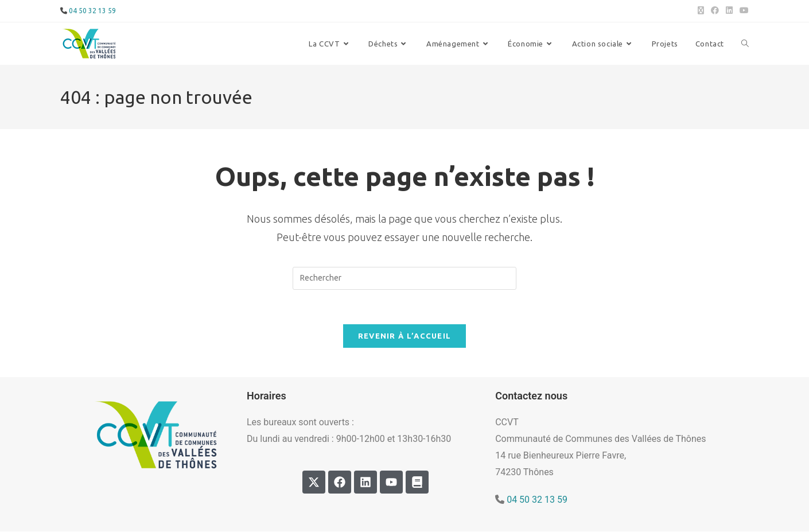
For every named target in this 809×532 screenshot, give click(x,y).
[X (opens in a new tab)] (701, 11)
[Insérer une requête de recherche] (404, 278)
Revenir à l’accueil (405, 336)
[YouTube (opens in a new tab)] (742, 11)
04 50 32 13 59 (92, 11)
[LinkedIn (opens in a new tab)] (729, 11)
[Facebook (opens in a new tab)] (715, 11)
